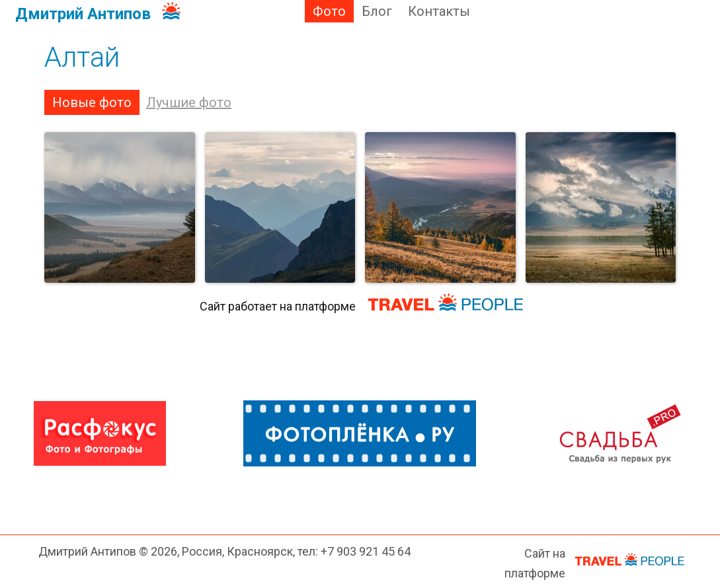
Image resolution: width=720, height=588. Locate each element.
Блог (377, 11)
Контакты (439, 11)
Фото (329, 11)
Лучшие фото (189, 102)
